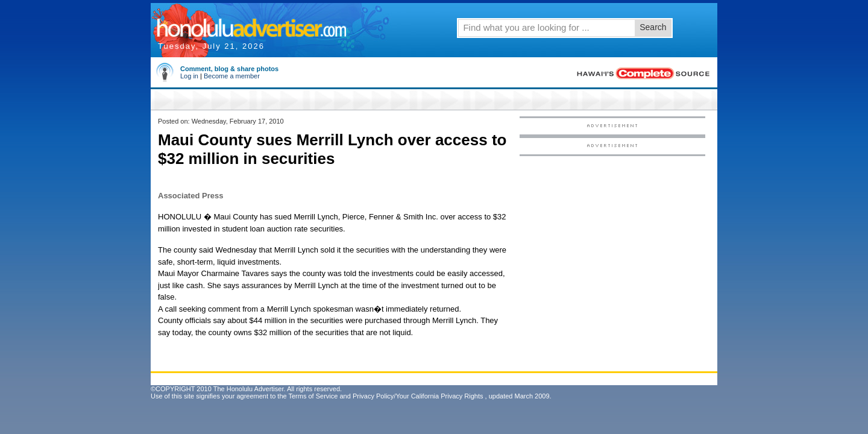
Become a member (232, 76)
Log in (189, 76)
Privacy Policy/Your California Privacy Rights (418, 396)
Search (653, 27)
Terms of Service (313, 396)
